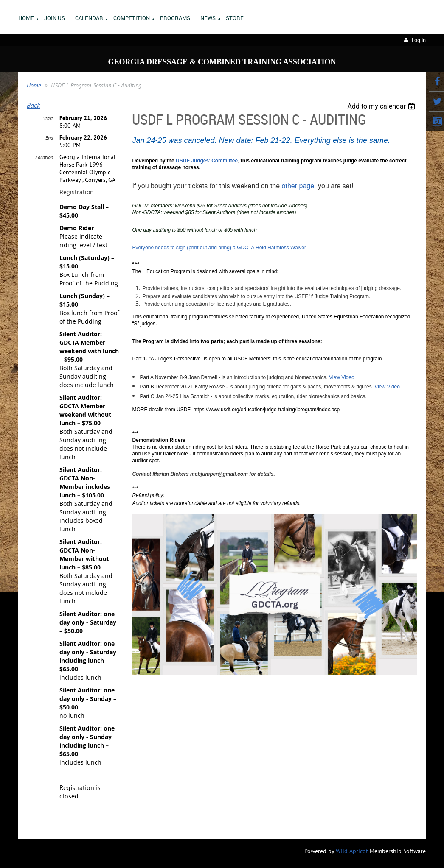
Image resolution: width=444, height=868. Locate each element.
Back (33, 105)
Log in (419, 40)
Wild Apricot (352, 851)
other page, (299, 186)
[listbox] (382, 106)
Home (34, 85)
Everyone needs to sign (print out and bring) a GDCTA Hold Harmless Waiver (219, 248)
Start (48, 118)
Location (44, 157)
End (49, 138)
